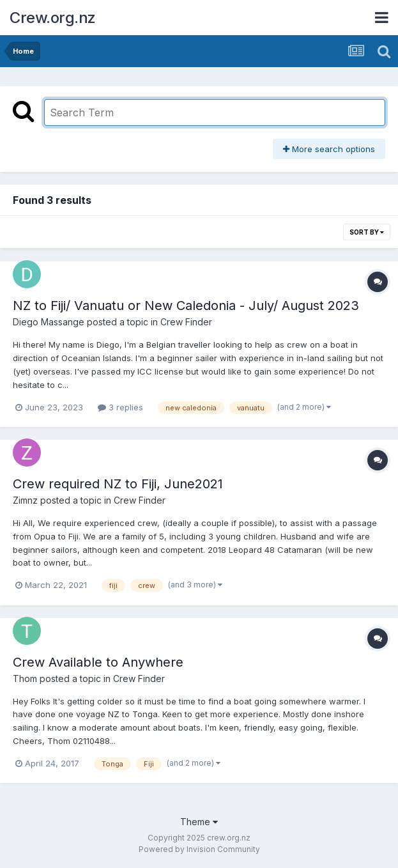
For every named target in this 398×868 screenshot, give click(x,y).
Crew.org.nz (53, 18)
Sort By (367, 232)
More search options (329, 149)
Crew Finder (186, 322)
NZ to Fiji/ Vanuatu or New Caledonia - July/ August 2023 (186, 306)
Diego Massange (49, 322)
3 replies (120, 407)
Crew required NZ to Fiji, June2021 (118, 484)
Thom (25, 678)
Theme (199, 822)
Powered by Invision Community (199, 849)
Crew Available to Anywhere (98, 662)
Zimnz (25, 500)
